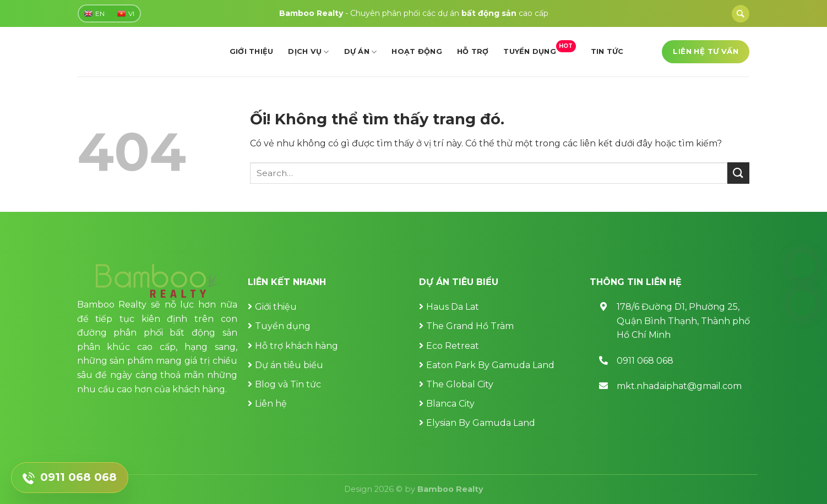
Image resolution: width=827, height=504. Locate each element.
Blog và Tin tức (288, 384)
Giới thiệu (252, 51)
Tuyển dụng (539, 48)
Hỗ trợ (473, 51)
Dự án (361, 52)
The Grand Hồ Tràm (470, 326)
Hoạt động (417, 51)
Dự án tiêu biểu (289, 365)
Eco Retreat (453, 346)
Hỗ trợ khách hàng (296, 346)
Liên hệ (271, 404)
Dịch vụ (308, 52)
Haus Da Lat (453, 307)
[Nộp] (738, 173)
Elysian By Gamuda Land (481, 423)
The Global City (460, 384)
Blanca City (450, 404)
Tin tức (607, 51)
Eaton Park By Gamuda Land (490, 365)
